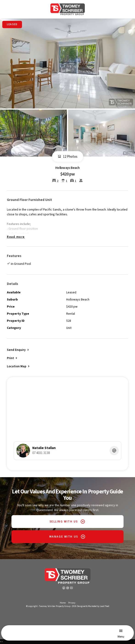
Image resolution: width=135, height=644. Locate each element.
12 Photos (68, 157)
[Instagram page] (68, 588)
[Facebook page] (64, 588)
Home (63, 603)
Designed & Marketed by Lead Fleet (93, 606)
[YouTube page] (72, 588)
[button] (12, 358)
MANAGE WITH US (64, 537)
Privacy (72, 603)
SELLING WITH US (64, 522)
